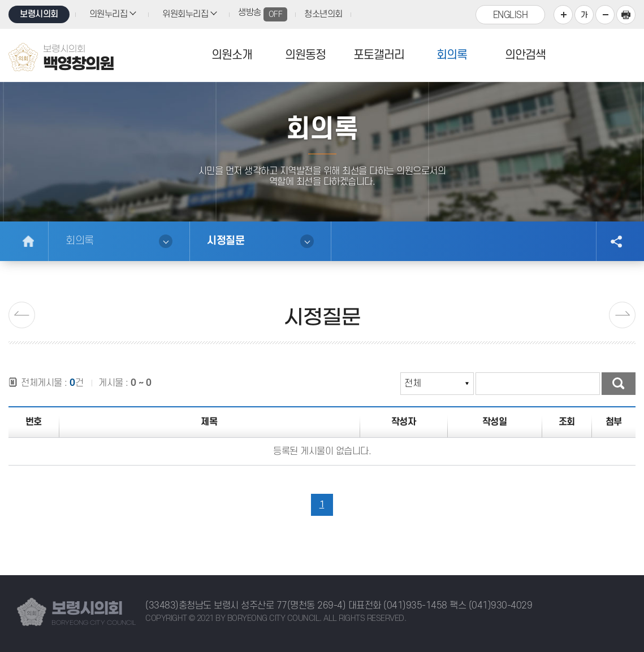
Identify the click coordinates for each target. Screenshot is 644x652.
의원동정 (305, 55)
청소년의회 (323, 14)
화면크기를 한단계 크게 (563, 15)
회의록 (452, 55)
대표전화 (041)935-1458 (398, 606)
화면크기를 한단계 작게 (605, 15)
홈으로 (29, 241)
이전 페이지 (22, 315)
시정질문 (226, 241)
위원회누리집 (185, 14)
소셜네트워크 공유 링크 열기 (616, 241)
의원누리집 (109, 14)
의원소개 (232, 55)
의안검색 (525, 55)
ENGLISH (511, 15)
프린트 (626, 15)
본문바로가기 (0, 0)
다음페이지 (622, 315)
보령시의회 (39, 14)
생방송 (263, 14)
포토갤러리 (379, 55)
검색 (619, 384)
